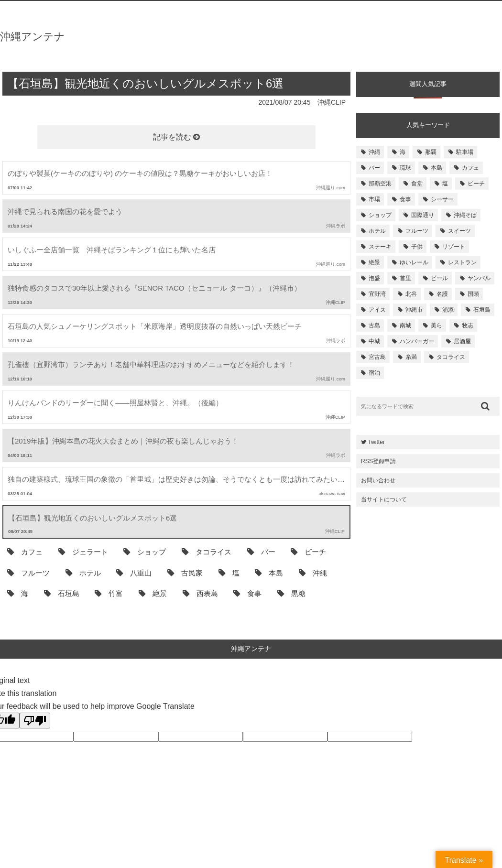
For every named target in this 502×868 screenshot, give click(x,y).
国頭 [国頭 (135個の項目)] (473, 294)
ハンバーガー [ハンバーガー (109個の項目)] (417, 341)
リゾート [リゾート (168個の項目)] (454, 247)
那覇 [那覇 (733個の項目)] (431, 152)
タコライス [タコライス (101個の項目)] (451, 357)
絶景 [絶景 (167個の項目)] (374, 262)
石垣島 (62, 593)
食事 (247, 593)
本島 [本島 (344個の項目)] (437, 168)
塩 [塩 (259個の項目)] (445, 184)
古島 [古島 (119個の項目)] (374, 325)
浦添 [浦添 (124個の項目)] (448, 310)
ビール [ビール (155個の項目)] (439, 278)
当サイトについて (384, 499)
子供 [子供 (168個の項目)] (417, 247)
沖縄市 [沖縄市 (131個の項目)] (414, 310)
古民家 (185, 573)
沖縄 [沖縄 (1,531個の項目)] (374, 152)
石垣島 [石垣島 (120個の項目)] (482, 310)
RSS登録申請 (378, 461)
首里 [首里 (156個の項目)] (405, 278)
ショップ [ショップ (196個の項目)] (380, 215)
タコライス (207, 552)
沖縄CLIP (332, 102)
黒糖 (291, 593)
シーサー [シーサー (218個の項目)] (442, 199)
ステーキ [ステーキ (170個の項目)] (380, 247)
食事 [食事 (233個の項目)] (405, 199)
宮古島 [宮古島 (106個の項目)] (377, 357)
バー (261, 552)
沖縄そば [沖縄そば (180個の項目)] (465, 215)
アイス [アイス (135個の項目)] (377, 310)
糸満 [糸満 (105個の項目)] (411, 357)
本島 (269, 573)
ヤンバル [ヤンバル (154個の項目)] (479, 278)
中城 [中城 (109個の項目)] (374, 341)
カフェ (25, 552)
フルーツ (28, 573)
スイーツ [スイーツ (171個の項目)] (459, 231)
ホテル (83, 573)
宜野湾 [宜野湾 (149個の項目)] (377, 294)
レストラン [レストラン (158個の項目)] (462, 262)
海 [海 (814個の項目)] (403, 152)
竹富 (109, 593)
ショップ (145, 552)
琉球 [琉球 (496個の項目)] (405, 168)
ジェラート (83, 552)
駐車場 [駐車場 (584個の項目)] (465, 152)
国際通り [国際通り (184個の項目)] (423, 215)
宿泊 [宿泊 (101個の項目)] (374, 373)
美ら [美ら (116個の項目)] (437, 325)
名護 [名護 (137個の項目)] (442, 294)
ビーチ (308, 552)
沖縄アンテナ (33, 37)
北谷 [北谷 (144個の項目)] (411, 294)
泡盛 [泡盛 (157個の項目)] (374, 278)
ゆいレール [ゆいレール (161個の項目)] (414, 262)
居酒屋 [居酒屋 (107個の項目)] (462, 341)
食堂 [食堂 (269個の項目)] (417, 184)
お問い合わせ (378, 480)
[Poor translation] (35, 721)
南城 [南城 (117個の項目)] (405, 325)
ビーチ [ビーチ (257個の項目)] (476, 184)
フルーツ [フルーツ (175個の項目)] (417, 231)
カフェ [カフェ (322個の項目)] (470, 168)
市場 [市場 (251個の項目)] (374, 199)
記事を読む (176, 137)
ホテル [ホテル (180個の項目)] (377, 231)
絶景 (153, 593)
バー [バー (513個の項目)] (374, 168)
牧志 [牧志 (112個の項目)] (468, 325)
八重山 (134, 573)
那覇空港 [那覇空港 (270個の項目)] (380, 184)
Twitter (373, 442)
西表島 (200, 593)
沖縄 (313, 573)
